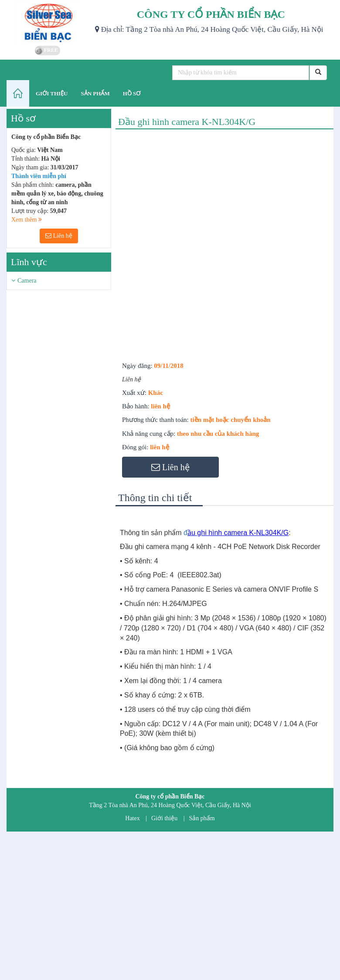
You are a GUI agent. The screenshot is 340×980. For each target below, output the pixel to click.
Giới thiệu (164, 818)
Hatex (132, 818)
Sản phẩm (202, 818)
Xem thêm (27, 220)
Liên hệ (59, 236)
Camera (27, 281)
